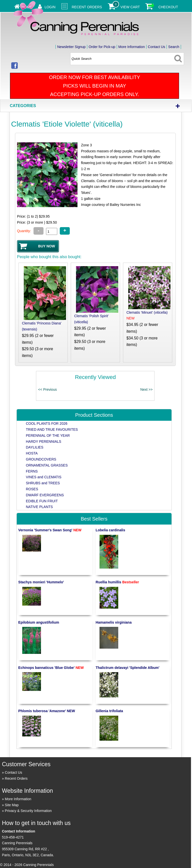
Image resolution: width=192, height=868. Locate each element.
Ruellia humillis (117, 582)
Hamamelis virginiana (113, 622)
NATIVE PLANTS (39, 507)
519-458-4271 (13, 837)
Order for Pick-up (102, 47)
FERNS (32, 471)
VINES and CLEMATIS (44, 477)
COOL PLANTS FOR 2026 (47, 423)
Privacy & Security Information (28, 811)
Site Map (12, 805)
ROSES (32, 489)
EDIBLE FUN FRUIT (42, 501)
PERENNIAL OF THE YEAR (48, 436)
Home (27, 7)
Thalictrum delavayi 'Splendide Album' (127, 668)
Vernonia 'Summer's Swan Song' (50, 530)
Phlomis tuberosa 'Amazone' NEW (47, 711)
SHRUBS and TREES (43, 483)
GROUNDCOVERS (41, 459)
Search (174, 47)
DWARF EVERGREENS (45, 495)
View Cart (130, 7)
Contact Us (156, 47)
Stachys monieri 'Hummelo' (41, 582)
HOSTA (32, 453)
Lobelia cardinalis (110, 530)
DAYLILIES (35, 447)
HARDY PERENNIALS (44, 442)
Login (50, 7)
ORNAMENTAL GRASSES (47, 465)
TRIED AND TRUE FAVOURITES (52, 429)
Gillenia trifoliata (109, 711)
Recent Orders (87, 7)
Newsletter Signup (71, 47)
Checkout (168, 7)
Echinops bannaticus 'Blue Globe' (51, 668)
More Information (131, 47)
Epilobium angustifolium (39, 622)
